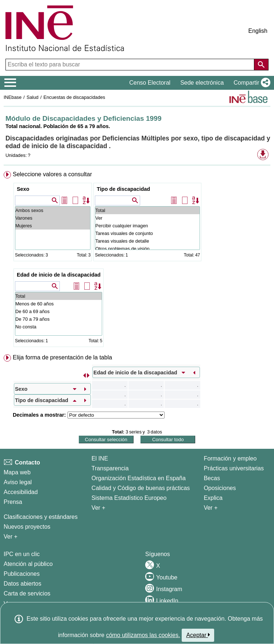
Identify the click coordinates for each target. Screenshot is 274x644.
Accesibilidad (21, 492)
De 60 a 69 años (59, 311)
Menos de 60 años (59, 304)
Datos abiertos (22, 584)
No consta (59, 327)
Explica (213, 498)
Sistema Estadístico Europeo (129, 498)
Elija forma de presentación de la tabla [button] (62, 357)
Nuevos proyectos (27, 527)
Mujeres (53, 226)
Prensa (13, 502)
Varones (53, 218)
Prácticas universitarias (234, 468)
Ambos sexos (53, 210)
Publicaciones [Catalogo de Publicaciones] (22, 574)
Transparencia (110, 468)
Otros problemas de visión (147, 249)
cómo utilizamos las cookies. (143, 635)
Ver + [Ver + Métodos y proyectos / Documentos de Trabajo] (11, 537)
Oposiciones (220, 488)
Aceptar (198, 635)
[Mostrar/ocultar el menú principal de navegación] (10, 83)
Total (147, 210)
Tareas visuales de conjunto (147, 233)
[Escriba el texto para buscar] (131, 65)
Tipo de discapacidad (123, 189)
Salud (33, 97)
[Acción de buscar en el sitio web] (261, 65)
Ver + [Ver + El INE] (99, 508)
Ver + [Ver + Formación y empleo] (211, 508)
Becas (212, 478)
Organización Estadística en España (139, 478)
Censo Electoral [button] (150, 83)
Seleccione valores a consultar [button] (52, 174)
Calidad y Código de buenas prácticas (141, 488)
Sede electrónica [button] (202, 83)
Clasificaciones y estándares (41, 517)
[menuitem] (137, 261)
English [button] (258, 31)
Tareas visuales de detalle (147, 241)
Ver (147, 218)
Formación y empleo (230, 458)
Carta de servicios (27, 593)
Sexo (23, 189)
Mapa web (17, 472)
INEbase (13, 97)
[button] (250, 83)
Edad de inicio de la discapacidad (59, 275)
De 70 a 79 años (59, 319)
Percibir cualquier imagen (147, 226)
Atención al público (28, 564)
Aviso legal (18, 482)
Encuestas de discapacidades (74, 97)
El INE (100, 458)
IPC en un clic (22, 554)
